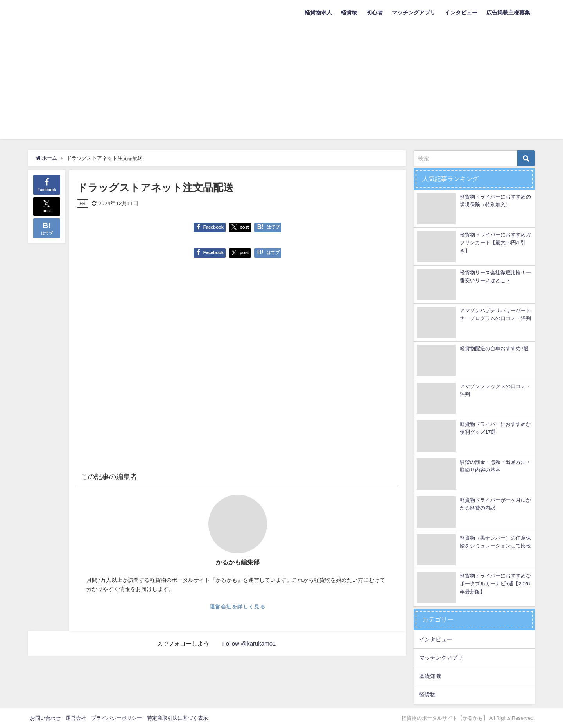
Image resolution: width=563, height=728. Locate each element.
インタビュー (461, 13)
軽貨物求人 (318, 13)
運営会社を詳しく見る (238, 607)
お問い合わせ (45, 718)
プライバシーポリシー (117, 718)
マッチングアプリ (414, 13)
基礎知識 (430, 676)
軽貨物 (349, 13)
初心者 (375, 13)
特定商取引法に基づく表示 (178, 718)
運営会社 (76, 718)
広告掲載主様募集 (508, 13)
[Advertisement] (281, 84)
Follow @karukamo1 (249, 643)
